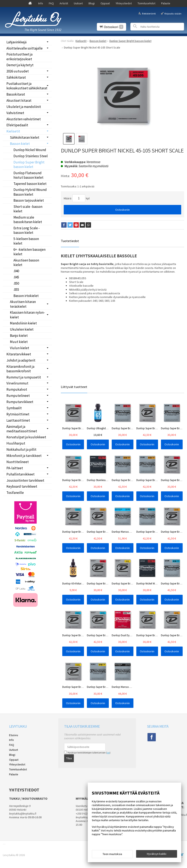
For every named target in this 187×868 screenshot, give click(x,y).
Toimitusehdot (146, 3)
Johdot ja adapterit (21, 360)
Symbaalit (14, 408)
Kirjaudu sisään (173, 13)
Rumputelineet (18, 396)
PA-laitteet (15, 468)
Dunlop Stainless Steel (31, 156)
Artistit (64, 3)
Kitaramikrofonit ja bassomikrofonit (20, 369)
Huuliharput (16, 443)
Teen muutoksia (112, 854)
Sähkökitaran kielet (25, 137)
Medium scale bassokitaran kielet (28, 220)
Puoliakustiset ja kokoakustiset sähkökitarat (27, 86)
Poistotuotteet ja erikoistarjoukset (19, 57)
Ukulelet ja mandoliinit (24, 107)
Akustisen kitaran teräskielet (23, 304)
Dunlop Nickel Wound (30, 150)
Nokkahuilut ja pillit (21, 449)
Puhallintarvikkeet (20, 474)
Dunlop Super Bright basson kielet (29, 164)
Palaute (166, 3)
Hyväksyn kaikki (157, 854)
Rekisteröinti (149, 13)
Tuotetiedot (70, 241)
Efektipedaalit (17, 125)
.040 (16, 271)
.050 (16, 283)
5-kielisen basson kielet (26, 241)
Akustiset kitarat (19, 101)
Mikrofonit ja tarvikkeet (24, 456)
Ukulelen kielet (22, 329)
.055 (16, 290)
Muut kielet (19, 342)
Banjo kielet (19, 336)
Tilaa (69, 758)
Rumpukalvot (17, 389)
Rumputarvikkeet (20, 402)
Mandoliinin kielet (23, 323)
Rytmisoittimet (18, 414)
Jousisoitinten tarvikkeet (25, 480)
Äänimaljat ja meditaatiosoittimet (22, 429)
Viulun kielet (20, 348)
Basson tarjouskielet (29, 200)
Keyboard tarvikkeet (22, 486)
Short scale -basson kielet (28, 209)
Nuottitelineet (18, 462)
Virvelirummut (17, 383)
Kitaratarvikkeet (19, 354)
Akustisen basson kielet (26, 263)
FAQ (51, 3)
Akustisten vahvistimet (24, 119)
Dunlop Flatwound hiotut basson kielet (28, 175)
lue (108, 753)
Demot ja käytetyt (20, 65)
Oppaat (105, 3)
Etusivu (14, 735)
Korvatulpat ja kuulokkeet (26, 437)
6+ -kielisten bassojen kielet (29, 252)
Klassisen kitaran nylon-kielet (27, 315)
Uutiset (78, 3)
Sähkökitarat (16, 77)
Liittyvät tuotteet (74, 387)
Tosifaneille (15, 493)
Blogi (92, 3)
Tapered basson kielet (30, 184)
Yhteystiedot (124, 3)
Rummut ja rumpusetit (24, 377)
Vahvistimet (15, 113)
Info (41, 3)
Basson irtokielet (26, 296)
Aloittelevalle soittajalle (25, 48)
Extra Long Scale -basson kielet (27, 230)
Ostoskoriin (122, 210)
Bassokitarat (16, 94)
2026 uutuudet (18, 71)
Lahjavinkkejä (16, 42)
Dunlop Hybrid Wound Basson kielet (30, 192)
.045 (16, 277)
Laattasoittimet (18, 420)
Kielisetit (13, 131)
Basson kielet (20, 144)
